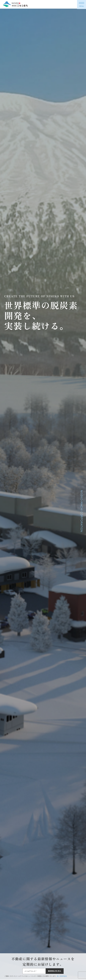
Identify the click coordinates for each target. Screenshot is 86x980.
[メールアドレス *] (34, 971)
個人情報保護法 (62, 976)
